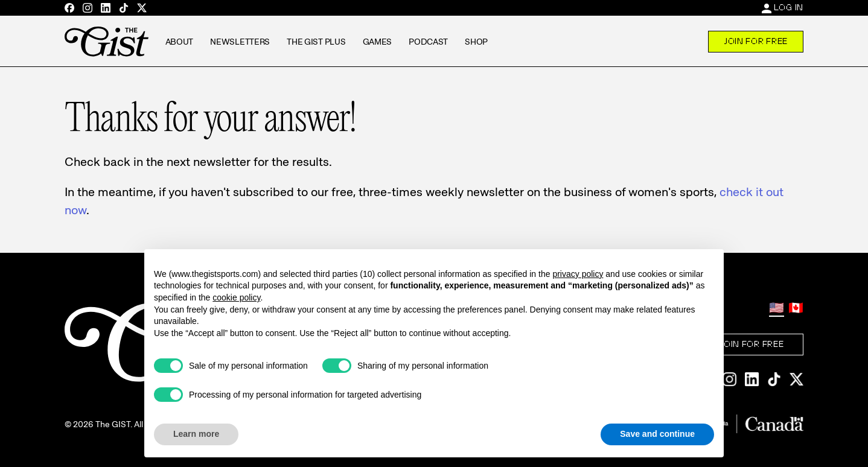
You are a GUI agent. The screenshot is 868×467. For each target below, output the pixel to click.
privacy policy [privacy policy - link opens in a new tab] (578, 274)
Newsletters (240, 42)
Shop (476, 42)
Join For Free (756, 41)
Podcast (428, 42)
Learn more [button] (196, 434)
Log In (789, 7)
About (180, 42)
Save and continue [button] (657, 434)
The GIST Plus (316, 42)
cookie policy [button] (236, 297)
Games (378, 42)
